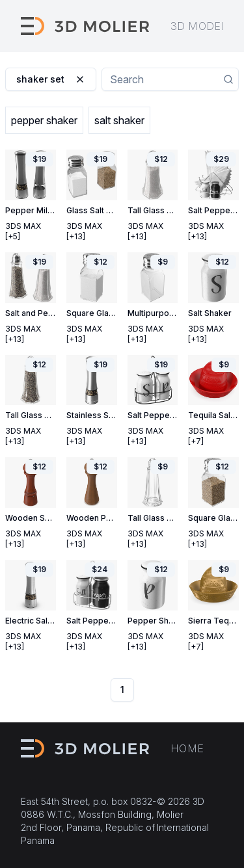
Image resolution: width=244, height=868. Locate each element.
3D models (202, 26)
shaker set (51, 79)
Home (187, 748)
